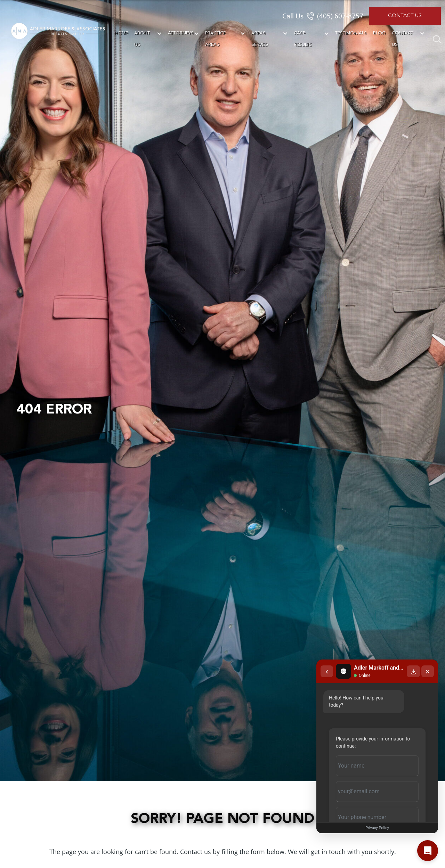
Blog (379, 33)
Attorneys (181, 33)
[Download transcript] (413, 671)
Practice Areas (215, 39)
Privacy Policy (377, 828)
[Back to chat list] (327, 671)
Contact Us (405, 16)
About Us (142, 39)
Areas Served (260, 39)
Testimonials (351, 33)
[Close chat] (428, 671)
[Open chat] (428, 851)
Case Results (303, 39)
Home (121, 33)
